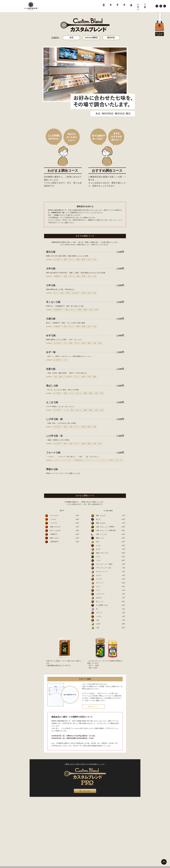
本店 (71, 38)
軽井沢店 (111, 38)
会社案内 (131, 3)
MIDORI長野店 (91, 38)
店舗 (111, 3)
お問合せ (145, 5)
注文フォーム (93, 707)
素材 (124, 3)
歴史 (118, 3)
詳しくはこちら (85, 791)
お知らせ (138, 6)
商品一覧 (104, 3)
